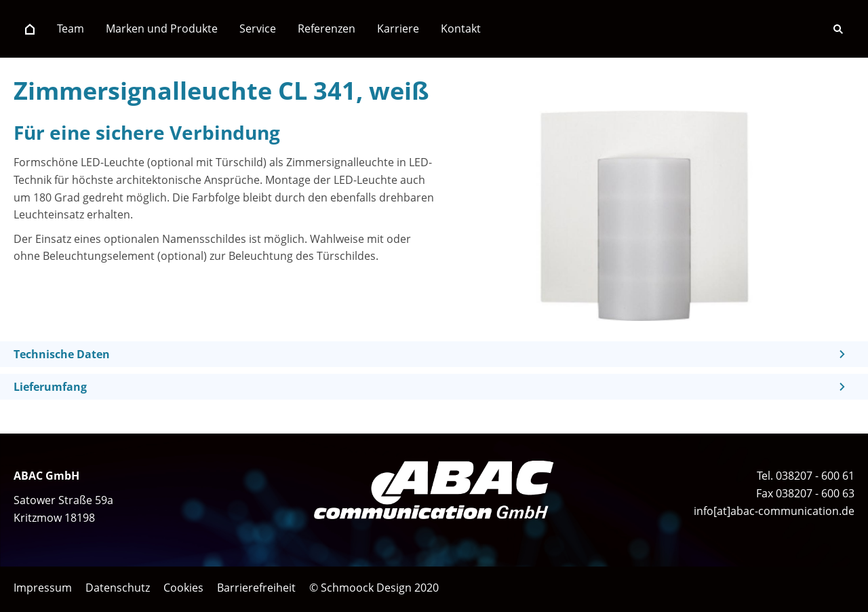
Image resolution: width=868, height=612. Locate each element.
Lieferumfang (50, 387)
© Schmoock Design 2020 (374, 588)
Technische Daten (62, 354)
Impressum (43, 588)
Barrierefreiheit (256, 588)
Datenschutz (118, 588)
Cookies (183, 588)
